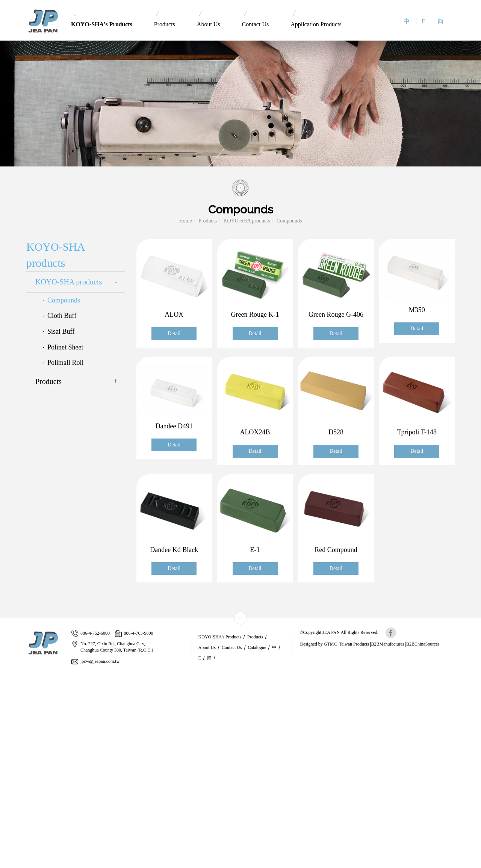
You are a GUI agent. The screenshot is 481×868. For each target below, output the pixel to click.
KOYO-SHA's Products (102, 18)
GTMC (330, 644)
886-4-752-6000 (91, 633)
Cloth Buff (62, 316)
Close (6, 676)
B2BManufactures (388, 644)
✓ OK (175, 864)
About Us (209, 19)
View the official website (55, 744)
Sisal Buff (61, 331)
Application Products (316, 19)
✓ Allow (9, 691)
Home (185, 221)
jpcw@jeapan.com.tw (95, 662)
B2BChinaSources (423, 644)
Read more (14, 744)
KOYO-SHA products (247, 221)
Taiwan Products (354, 644)
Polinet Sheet (65, 347)
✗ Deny (9, 699)
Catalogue (257, 647)
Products (165, 19)
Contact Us (256, 19)
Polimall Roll (66, 363)
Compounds (289, 221)
